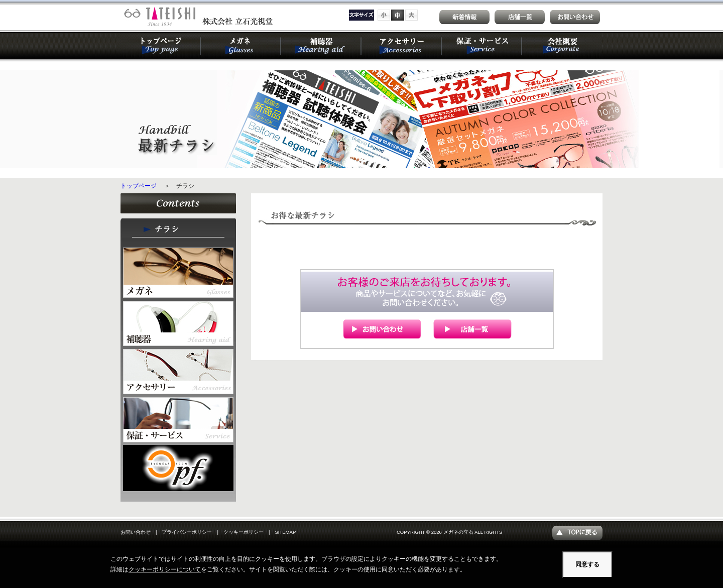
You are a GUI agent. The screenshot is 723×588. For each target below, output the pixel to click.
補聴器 (321, 45)
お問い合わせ (136, 532)
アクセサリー (402, 45)
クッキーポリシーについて (165, 569)
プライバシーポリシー (187, 532)
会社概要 (562, 45)
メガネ (241, 45)
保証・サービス (482, 45)
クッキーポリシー (244, 532)
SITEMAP (285, 532)
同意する (587, 564)
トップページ (161, 45)
